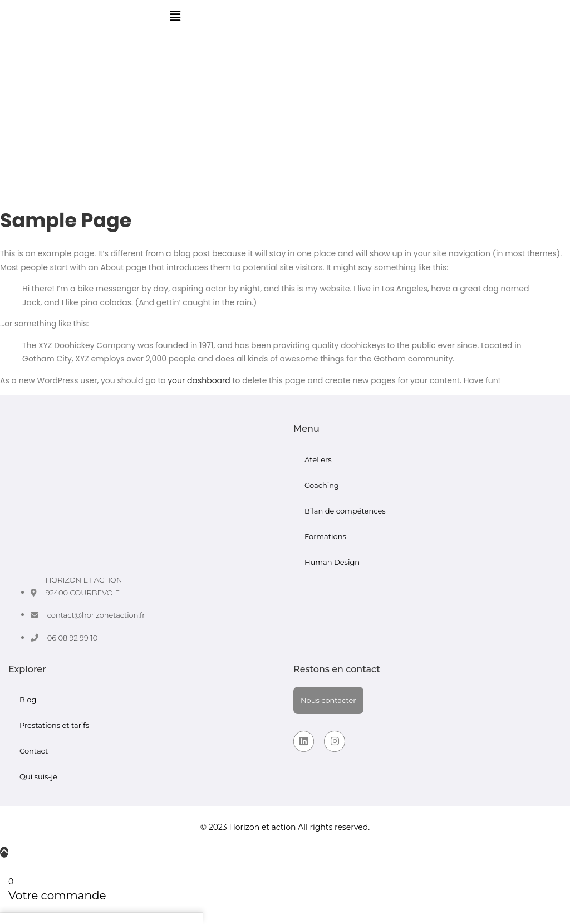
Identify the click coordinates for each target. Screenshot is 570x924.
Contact (34, 751)
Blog (28, 700)
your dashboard (199, 380)
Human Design (332, 562)
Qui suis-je (38, 776)
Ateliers (318, 459)
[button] (175, 16)
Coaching (322, 485)
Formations (325, 536)
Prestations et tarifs (54, 725)
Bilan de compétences (345, 511)
